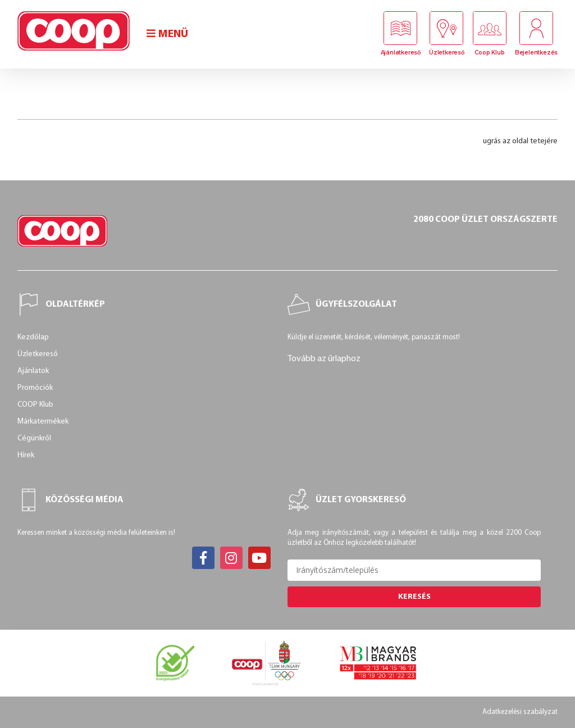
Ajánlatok (33, 371)
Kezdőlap (33, 337)
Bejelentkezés (536, 53)
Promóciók (35, 388)
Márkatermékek (43, 422)
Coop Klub (489, 53)
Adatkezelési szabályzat (520, 712)
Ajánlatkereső (401, 53)
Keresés (414, 597)
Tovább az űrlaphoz (324, 359)
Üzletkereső (447, 53)
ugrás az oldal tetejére (520, 141)
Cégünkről (34, 438)
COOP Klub (35, 405)
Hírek (26, 455)
